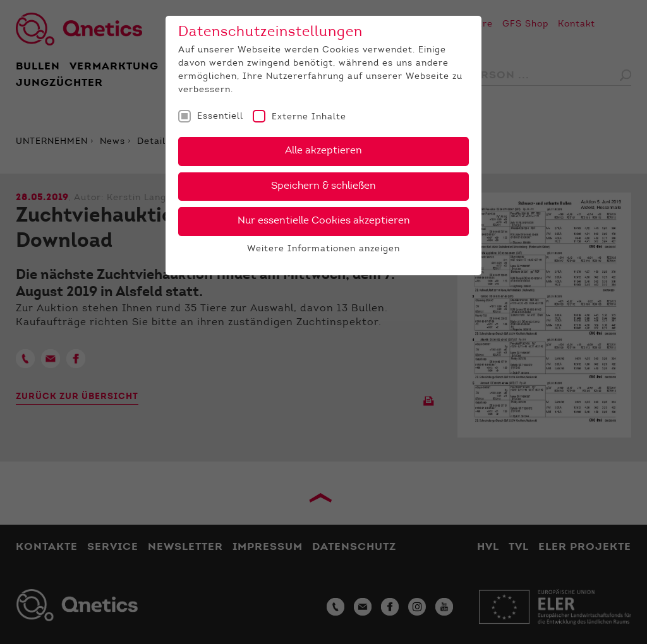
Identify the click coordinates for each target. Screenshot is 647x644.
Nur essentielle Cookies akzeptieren (324, 221)
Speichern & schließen (323, 186)
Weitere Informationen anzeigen (323, 249)
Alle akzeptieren (323, 151)
